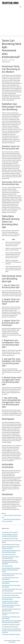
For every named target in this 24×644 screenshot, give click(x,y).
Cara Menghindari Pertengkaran (10, 627)
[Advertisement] (12, 23)
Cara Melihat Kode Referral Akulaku (11, 624)
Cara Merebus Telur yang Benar (10, 532)
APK (5, 513)
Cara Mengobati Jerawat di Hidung (11, 544)
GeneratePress (12, 642)
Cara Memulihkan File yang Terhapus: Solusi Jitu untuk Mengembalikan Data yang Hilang (12, 630)
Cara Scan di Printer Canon (9, 554)
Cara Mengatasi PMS (7, 566)
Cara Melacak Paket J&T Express (10, 538)
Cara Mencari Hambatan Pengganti (11, 634)
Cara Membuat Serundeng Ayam (10, 595)
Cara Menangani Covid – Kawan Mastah (12, 593)
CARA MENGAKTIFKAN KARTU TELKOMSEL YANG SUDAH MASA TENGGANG (10, 562)
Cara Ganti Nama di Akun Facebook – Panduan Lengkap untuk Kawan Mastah (11, 570)
